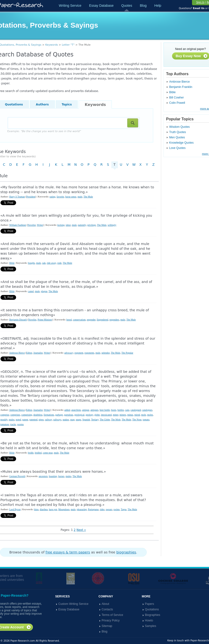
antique (85, 410)
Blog (143, 6)
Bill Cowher (177, 98)
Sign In (200, 2)
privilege (92, 225)
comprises (15, 415)
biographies (126, 552)
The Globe (105, 420)
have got (53, 509)
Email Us (199, 8)
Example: (44, 131)
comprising (27, 415)
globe (97, 415)
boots (114, 410)
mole (144, 415)
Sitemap (107, 626)
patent (25, 420)
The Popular (127, 353)
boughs (31, 263)
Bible (173, 92)
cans (127, 410)
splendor (106, 353)
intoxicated (106, 415)
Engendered (102, 320)
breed (69, 320)
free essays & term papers (68, 552)
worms (21, 424)
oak (44, 263)
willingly (112, 225)
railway (48, 420)
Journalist (38, 353)
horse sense (71, 197)
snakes (66, 420)
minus (130, 415)
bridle (31, 453)
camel (31, 291)
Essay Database (101, 6)
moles (150, 415)
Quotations (152, 609)
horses (61, 476)
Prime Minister (45, 320)
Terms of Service (112, 615)
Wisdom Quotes (180, 127)
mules (12, 420)
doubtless (38, 415)
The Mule (88, 197)
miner (116, 415)
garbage (59, 415)
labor (68, 225)
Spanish (86, 420)
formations (49, 415)
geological (79, 415)
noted (18, 420)
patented (33, 420)
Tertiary (95, 420)
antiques (94, 410)
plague (44, 291)
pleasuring (82, 509)
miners (123, 415)
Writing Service (70, 6)
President (31, 197)
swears (109, 509)
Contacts (107, 609)
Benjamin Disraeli (18, 320)
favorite (60, 197)
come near (48, 453)
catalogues (147, 410)
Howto (149, 620)
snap (72, 420)
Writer (40, 225)
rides (102, 509)
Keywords (52, 45)
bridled (38, 453)
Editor (29, 353)
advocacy (69, 353)
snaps (78, 420)
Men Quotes (177, 137)
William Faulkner (18, 225)
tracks (13, 424)
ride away (52, 263)
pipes (41, 420)
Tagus (124, 509)
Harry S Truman (17, 197)
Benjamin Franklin (181, 87)
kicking (61, 225)
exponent (79, 353)
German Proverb (17, 476)
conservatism (79, 320)
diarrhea (44, 509)
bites (36, 509)
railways (57, 420)
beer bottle (105, 410)
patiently (82, 225)
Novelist (32, 225)
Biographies (153, 615)
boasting (53, 476)
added (67, 410)
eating (52, 197)
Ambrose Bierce (180, 82)
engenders (114, 320)
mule (80, 197)
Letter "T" (68, 45)
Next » (81, 530)
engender (91, 320)
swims (117, 509)
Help (158, 6)
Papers (150, 604)
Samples (151, 626)
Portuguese (93, 509)
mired (137, 415)
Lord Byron (15, 509)
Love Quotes (177, 148)
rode (59, 263)
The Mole (116, 420)
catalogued (136, 410)
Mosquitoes (64, 509)
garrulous (69, 415)
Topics (67, 104)
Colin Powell (177, 103)
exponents (89, 353)
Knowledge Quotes (181, 143)
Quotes (127, 6)
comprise (5, 415)
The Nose (137, 420)
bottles (121, 410)
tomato (146, 420)
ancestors (43, 476)
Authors (42, 104)
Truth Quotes (178, 132)
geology (89, 415)
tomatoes (5, 424)
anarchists (76, 410)
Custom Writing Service (73, 604)
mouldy (4, 420)
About (105, 604)
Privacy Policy (111, 620)
